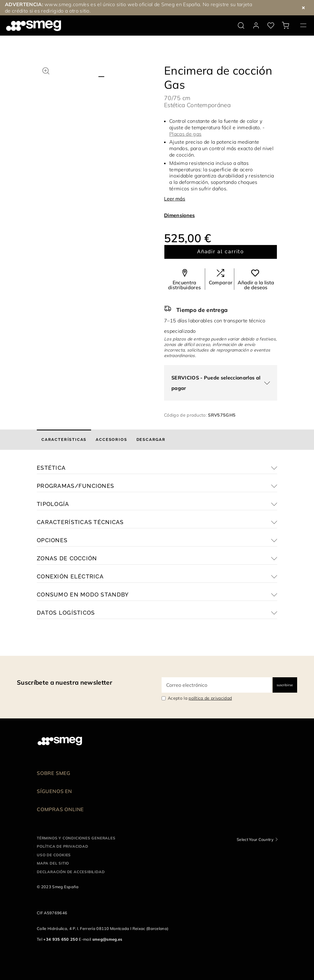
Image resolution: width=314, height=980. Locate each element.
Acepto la (200, 698)
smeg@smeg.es (107, 939)
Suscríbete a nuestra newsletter (65, 682)
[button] (46, 70)
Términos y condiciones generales (76, 838)
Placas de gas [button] (185, 134)
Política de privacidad (63, 846)
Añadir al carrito (221, 252)
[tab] (64, 440)
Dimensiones (180, 215)
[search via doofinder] (241, 25)
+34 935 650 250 (61, 939)
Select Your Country (255, 839)
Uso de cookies (54, 855)
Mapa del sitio (53, 863)
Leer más (175, 199)
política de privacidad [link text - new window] (210, 698)
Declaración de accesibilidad (71, 872)
